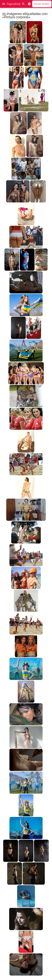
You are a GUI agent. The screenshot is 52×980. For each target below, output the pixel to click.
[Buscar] (23, 4)
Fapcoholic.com (18, 4)
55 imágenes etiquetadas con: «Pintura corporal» (25, 15)
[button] (4, 4)
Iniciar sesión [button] (42, 4)
